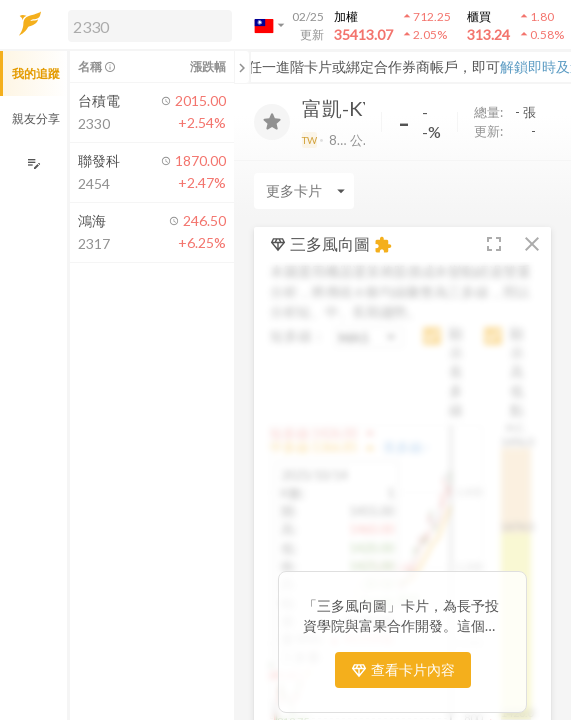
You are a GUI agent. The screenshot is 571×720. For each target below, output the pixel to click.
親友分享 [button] (36, 118)
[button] (146, 25)
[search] (150, 26)
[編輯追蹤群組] (33, 163)
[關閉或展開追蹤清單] (242, 67)
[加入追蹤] (272, 122)
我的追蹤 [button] (36, 73)
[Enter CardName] (304, 191)
